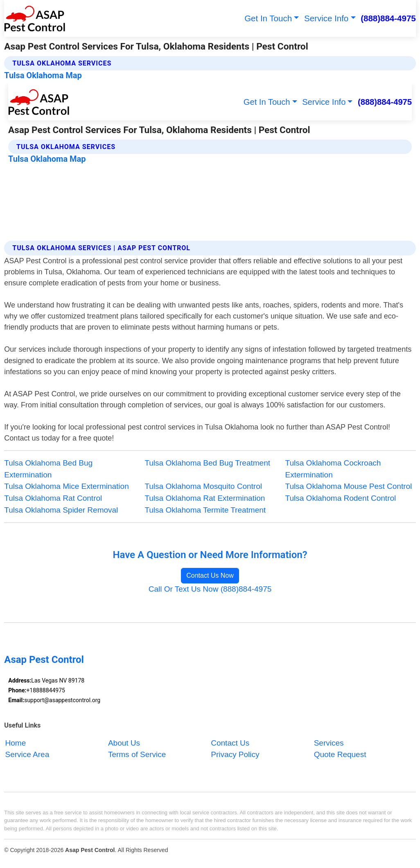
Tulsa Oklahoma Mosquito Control (203, 486)
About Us (124, 743)
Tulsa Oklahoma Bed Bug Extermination (48, 469)
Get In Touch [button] (268, 18)
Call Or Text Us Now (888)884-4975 (210, 589)
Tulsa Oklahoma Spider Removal (61, 510)
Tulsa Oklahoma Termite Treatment (205, 510)
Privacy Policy (235, 754)
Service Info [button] (326, 18)
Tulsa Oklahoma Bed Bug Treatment (207, 463)
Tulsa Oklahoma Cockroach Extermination (333, 469)
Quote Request (340, 754)
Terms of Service (137, 754)
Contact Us (230, 743)
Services (329, 743)
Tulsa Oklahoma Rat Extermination (205, 498)
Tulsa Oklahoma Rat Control (53, 498)
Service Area (27, 754)
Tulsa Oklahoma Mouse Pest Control (349, 486)
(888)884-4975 (388, 18)
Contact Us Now (210, 575)
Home (16, 743)
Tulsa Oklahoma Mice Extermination (66, 486)
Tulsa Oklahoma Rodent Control (341, 498)
